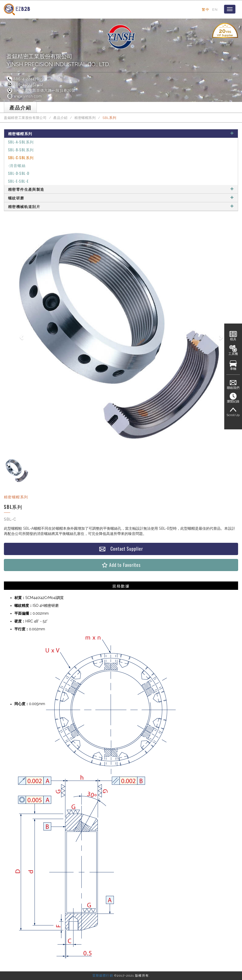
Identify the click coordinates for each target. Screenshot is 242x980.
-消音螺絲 (17, 165)
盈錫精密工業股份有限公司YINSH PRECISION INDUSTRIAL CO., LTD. (58, 60)
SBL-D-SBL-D (19, 173)
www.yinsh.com (24, 96)
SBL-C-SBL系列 (21, 157)
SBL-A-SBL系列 (21, 142)
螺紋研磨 (121, 198)
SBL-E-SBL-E (18, 181)
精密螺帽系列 (85, 118)
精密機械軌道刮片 (121, 206)
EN (215, 9)
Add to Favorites (121, 565)
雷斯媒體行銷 (103, 976)
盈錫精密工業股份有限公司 (25, 118)
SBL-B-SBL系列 (21, 150)
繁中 (206, 9)
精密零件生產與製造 (121, 189)
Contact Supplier (121, 549)
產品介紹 (60, 118)
